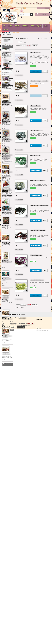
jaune (4, 602)
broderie (5, 594)
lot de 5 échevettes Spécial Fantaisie (7, 414)
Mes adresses (22, 624)
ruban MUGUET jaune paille (37, 180)
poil (8, 604)
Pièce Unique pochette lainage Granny (7, 309)
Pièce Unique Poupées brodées (7, 326)
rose (7, 600)
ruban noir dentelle (35, 106)
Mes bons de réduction (23, 628)
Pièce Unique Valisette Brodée (6, 345)
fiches (17, 26)
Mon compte (22, 619)
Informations (7, 252)
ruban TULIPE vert (35, 156)
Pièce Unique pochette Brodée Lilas (6, 291)
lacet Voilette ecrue (7, 69)
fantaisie (7, 596)
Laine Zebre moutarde (5, 87)
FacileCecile (7, 268)
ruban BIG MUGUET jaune (37, 280)
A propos (6, 257)
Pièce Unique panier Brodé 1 (7, 379)
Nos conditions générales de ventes (14, 625)
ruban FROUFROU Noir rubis (38, 230)
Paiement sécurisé (8, 259)
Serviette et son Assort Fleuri (6, 449)
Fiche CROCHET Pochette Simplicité (7, 396)
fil (3, 596)
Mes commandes (22, 621)
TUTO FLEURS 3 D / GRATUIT (7, 53)
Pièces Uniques (36, 26)
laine (9, 594)
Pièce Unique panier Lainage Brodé (7, 362)
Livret (10, 26)
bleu (4, 600)
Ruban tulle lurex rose (36, 255)
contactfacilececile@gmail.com (42, 631)
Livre (46, 26)
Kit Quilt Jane (6, 432)
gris (11, 604)
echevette (9, 602)
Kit (4, 26)
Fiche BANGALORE (7, 212)
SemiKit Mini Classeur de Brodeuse (5, 504)
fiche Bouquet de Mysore (6, 177)
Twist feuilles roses (7, 140)
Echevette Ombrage (7, 195)
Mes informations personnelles (25, 626)
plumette (5, 606)
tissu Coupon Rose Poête (7, 486)
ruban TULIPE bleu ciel (36, 131)
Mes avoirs (21, 622)
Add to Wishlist (19, 75)
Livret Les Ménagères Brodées (7, 524)
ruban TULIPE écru (35, 53)
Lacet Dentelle (6, 104)
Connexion (47, 8)
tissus (5, 247)
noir (11, 600)
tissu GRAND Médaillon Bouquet (7, 467)
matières (25, 26)
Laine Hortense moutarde (6, 122)
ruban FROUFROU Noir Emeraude (39, 205)
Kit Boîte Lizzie (6, 560)
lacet (8, 598)
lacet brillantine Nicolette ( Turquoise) (6, 158)
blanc (4, 604)
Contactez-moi (41, 8)
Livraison (6, 255)
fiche (4, 598)
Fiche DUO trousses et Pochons (7, 543)
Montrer (16, 42)
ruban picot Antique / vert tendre (39, 81)
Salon (6, 30)
